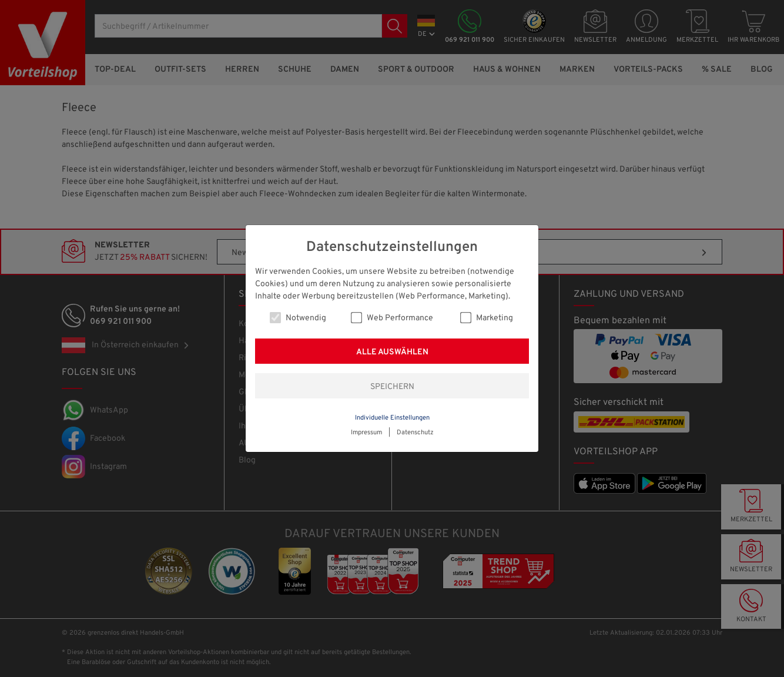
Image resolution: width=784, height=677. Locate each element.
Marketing (487, 318)
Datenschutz (415, 433)
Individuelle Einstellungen (392, 418)
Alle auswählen (392, 352)
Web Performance (392, 318)
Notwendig (298, 318)
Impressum (366, 433)
